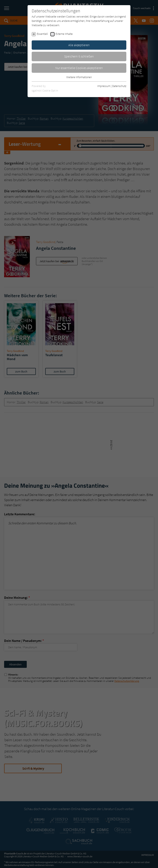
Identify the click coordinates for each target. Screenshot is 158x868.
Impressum (104, 86)
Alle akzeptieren (79, 45)
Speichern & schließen (79, 56)
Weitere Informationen (79, 77)
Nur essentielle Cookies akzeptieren (79, 68)
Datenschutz (119, 86)
